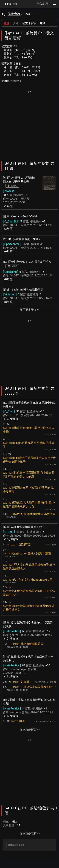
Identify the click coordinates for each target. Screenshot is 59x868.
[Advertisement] (29, 124)
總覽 (6, 23)
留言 (34, 23)
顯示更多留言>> (30, 729)
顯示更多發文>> (30, 310)
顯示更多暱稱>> (30, 833)
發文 (25, 23)
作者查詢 (14, 14)
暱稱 (43, 23)
